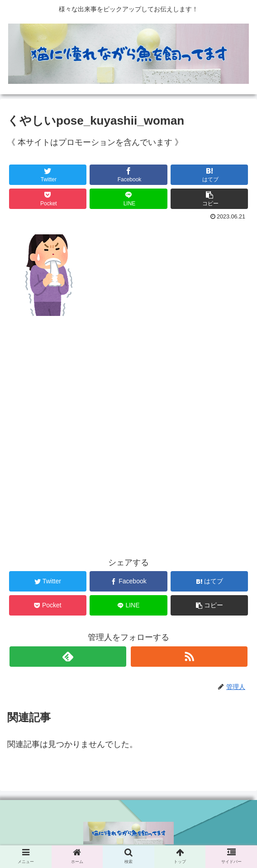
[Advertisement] (128, 420)
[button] (209, 199)
